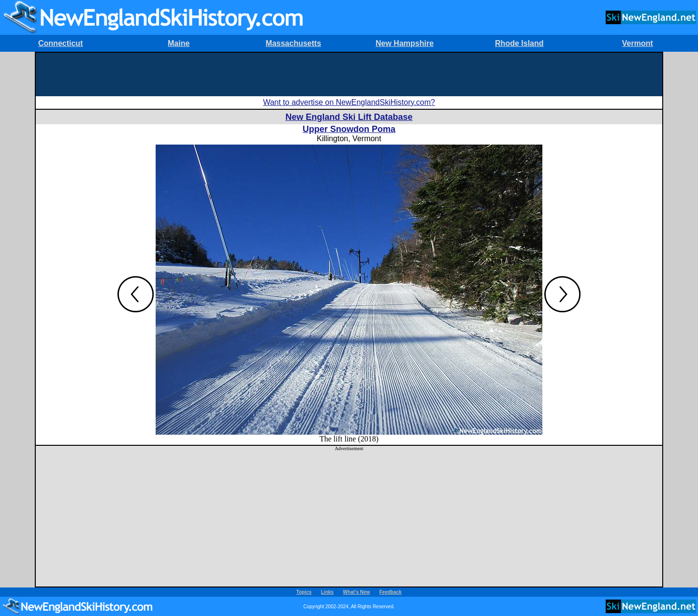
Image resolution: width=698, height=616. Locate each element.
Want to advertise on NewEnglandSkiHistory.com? (349, 102)
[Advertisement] (349, 74)
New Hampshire (405, 43)
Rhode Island (519, 43)
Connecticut (60, 43)
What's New (357, 592)
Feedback (391, 592)
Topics (304, 592)
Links (327, 592)
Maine (179, 43)
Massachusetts (294, 43)
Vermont (638, 43)
